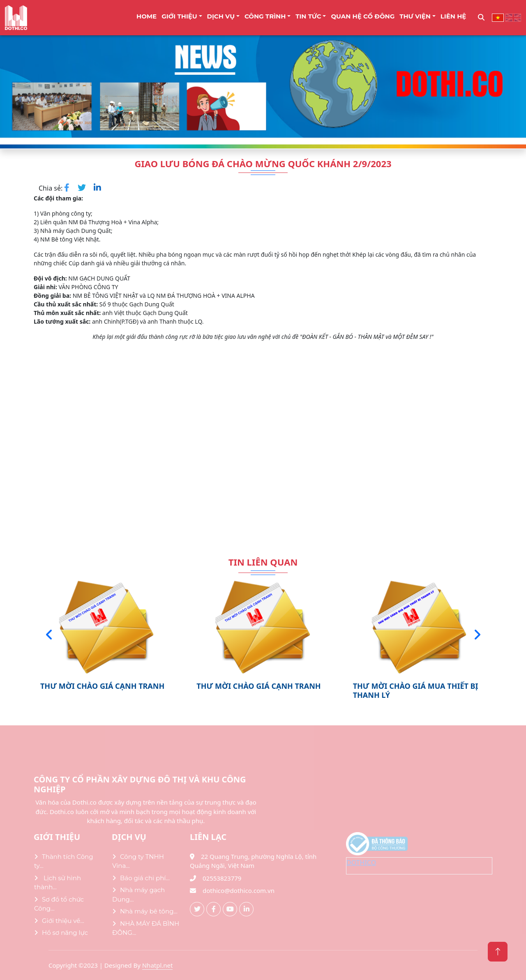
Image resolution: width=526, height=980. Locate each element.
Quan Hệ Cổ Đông (363, 16)
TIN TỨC (308, 16)
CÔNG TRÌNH (265, 16)
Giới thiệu (179, 16)
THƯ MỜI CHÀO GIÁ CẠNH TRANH (102, 686)
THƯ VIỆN (415, 16)
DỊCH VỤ (221, 16)
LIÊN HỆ (453, 16)
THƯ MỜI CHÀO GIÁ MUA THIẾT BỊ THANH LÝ (416, 690)
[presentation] (49, 635)
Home (146, 16)
